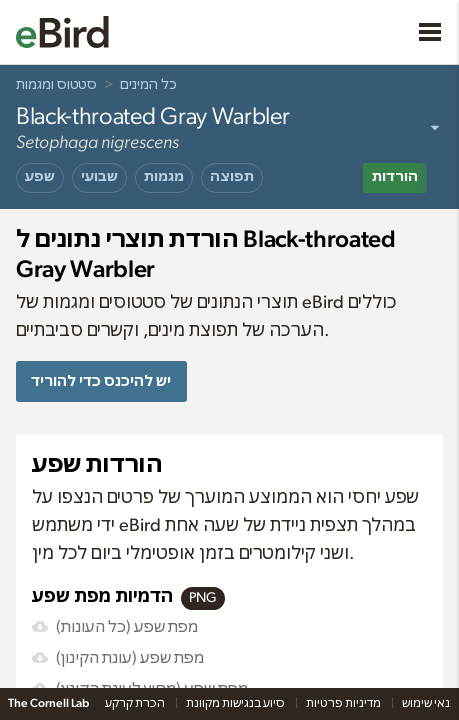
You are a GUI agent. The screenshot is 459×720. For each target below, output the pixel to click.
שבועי (99, 177)
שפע (40, 177)
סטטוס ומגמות (56, 85)
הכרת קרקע (136, 703)
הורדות (395, 177)
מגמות (164, 177)
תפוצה (232, 177)
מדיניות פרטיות (344, 703)
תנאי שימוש (430, 703)
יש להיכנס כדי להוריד (101, 381)
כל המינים (148, 85)
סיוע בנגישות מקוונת (236, 703)
